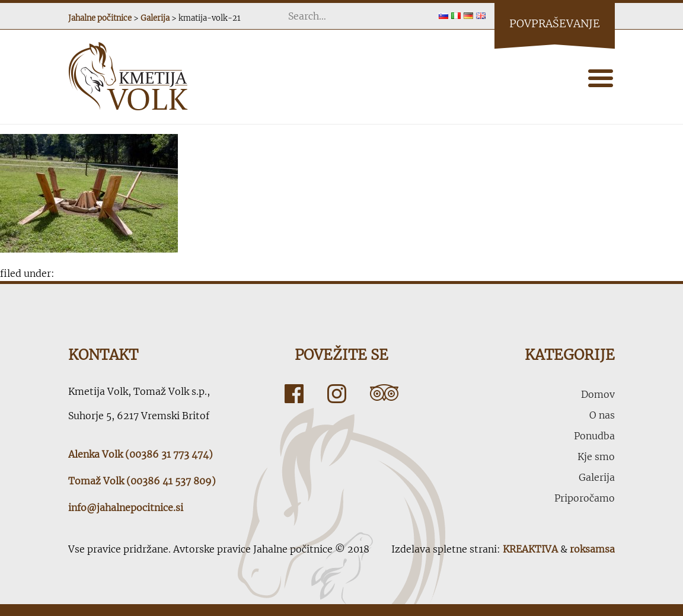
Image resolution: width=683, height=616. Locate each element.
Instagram (337, 394)
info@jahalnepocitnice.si (126, 508)
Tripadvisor (384, 394)
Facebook (294, 394)
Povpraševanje (555, 23)
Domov (598, 394)
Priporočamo (585, 498)
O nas (602, 415)
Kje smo (596, 457)
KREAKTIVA (530, 549)
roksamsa (592, 549)
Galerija (597, 477)
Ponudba (594, 436)
